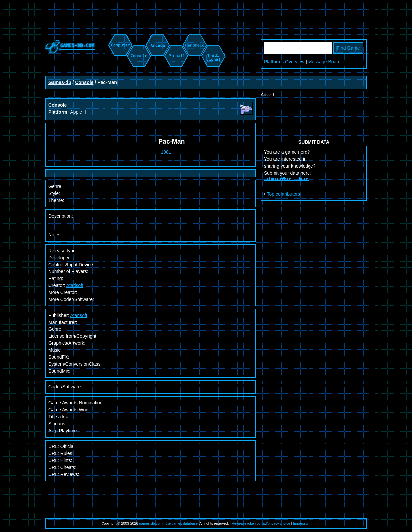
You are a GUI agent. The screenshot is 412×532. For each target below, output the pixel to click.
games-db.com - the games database (168, 523)
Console (84, 82)
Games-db (60, 82)
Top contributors (284, 194)
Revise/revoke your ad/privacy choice (261, 523)
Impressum (302, 523)
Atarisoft (75, 285)
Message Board (324, 62)
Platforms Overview (284, 62)
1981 (166, 152)
